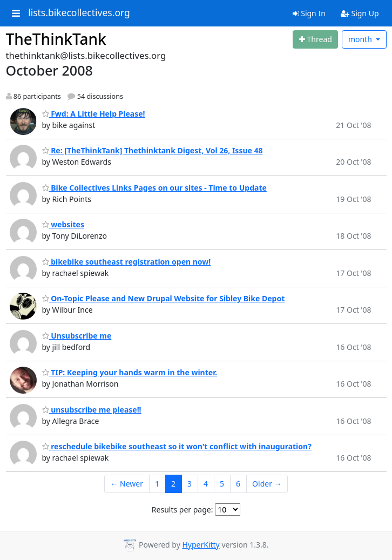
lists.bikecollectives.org (79, 13)
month (361, 39)
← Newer (127, 484)
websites (63, 224)
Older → (267, 484)
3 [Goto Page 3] (190, 484)
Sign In (309, 13)
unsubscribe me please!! (92, 410)
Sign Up (360, 13)
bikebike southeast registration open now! (127, 262)
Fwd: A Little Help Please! (94, 114)
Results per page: (183, 510)
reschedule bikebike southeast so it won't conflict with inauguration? (177, 446)
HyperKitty (201, 545)
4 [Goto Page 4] (206, 484)
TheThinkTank (56, 39)
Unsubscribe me (77, 336)
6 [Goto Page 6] (238, 484)
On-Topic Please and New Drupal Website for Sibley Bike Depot (164, 298)
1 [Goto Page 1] (157, 484)
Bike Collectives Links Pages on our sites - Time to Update (154, 188)
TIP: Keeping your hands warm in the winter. (130, 372)
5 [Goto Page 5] (222, 484)
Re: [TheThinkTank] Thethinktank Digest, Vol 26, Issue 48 (153, 150)
